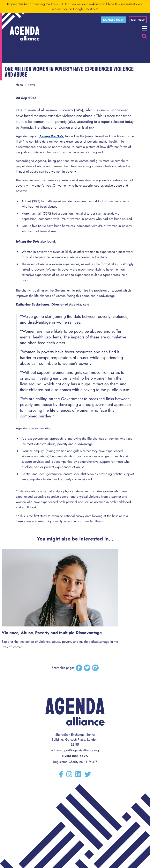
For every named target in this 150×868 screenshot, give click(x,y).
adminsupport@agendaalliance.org (75, 750)
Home (20, 85)
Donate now (113, 20)
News (31, 85)
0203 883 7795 (75, 756)
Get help (138, 20)
